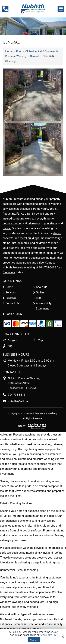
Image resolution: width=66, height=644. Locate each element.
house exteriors (12, 223)
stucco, (57, 233)
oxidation (41, 243)
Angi (10, 346)
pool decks (51, 223)
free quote (9, 272)
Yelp (38, 340)
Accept (34, 640)
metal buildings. (30, 238)
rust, (14, 243)
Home (9, 51)
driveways (34, 223)
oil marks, (23, 243)
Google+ (10, 340)
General (35, 56)
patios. (7, 228)
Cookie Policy (49, 635)
